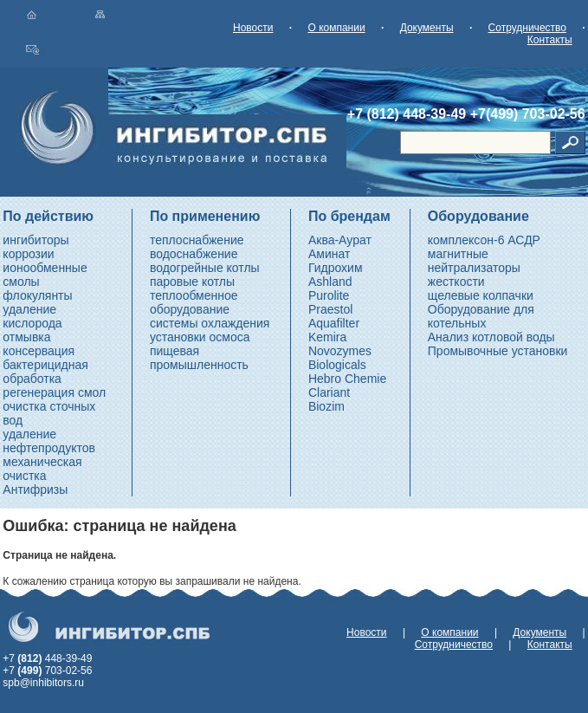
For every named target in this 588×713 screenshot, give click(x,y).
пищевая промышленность (199, 358)
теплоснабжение (197, 240)
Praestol (330, 309)
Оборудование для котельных (481, 316)
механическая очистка (42, 469)
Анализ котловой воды (491, 337)
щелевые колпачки (481, 295)
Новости (253, 28)
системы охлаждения (210, 323)
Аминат (329, 254)
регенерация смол (54, 392)
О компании (336, 28)
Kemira (327, 337)
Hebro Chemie (347, 379)
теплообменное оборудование (194, 302)
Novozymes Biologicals (340, 358)
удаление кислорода (32, 316)
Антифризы (35, 489)
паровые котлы (192, 282)
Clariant (329, 392)
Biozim (326, 406)
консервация (39, 351)
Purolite (329, 295)
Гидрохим (336, 268)
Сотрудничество (527, 28)
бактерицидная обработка (45, 372)
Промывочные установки (498, 351)
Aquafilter (334, 323)
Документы (427, 28)
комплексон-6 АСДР (484, 240)
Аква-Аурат (340, 240)
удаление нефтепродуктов (49, 441)
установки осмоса (200, 337)
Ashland (330, 282)
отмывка (26, 337)
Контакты (550, 40)
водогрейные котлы (205, 268)
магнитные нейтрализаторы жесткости (474, 268)
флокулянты (37, 295)
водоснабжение (194, 254)
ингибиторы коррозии (36, 247)
